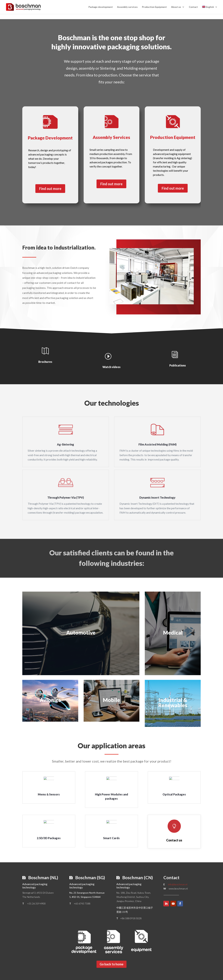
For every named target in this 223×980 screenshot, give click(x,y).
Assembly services (127, 7)
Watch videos (111, 367)
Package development (101, 7)
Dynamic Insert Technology (157, 497)
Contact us (174, 840)
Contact (193, 7)
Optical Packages (174, 794)
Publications (178, 365)
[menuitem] (210, 10)
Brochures (45, 362)
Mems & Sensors (49, 794)
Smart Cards (111, 838)
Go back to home (111, 964)
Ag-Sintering (66, 444)
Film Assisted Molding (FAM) (157, 444)
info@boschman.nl (178, 884)
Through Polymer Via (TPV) (66, 497)
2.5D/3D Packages (49, 838)
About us (176, 7)
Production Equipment (154, 7)
